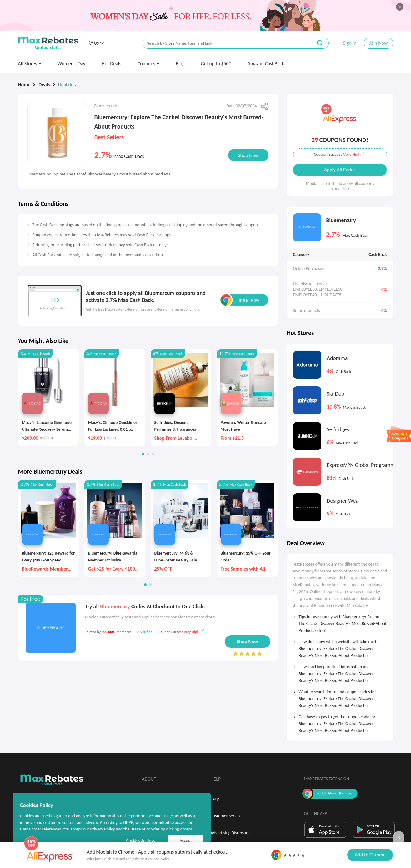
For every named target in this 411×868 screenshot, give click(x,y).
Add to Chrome (370, 855)
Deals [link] (44, 85)
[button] (96, 43)
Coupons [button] (149, 64)
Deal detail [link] (69, 85)
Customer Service (226, 816)
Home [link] (24, 85)
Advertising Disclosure (230, 833)
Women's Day (71, 64)
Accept (186, 841)
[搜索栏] (223, 43)
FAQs (215, 799)
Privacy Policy (102, 829)
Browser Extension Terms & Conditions (171, 309)
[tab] (340, 622)
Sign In (350, 43)
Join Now (378, 43)
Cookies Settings (141, 841)
